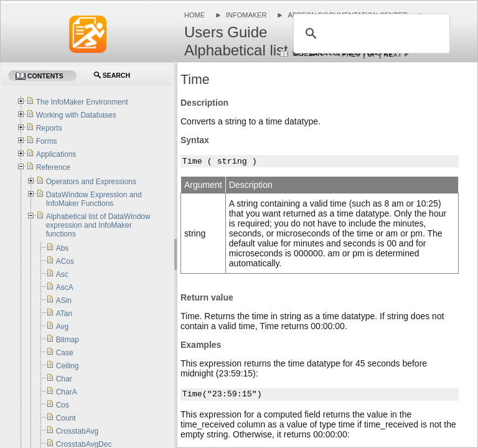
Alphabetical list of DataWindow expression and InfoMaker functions (98, 225)
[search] (370, 34)
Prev (351, 54)
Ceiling (68, 366)
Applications (56, 154)
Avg (62, 327)
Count (66, 418)
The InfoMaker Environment (82, 102)
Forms (47, 141)
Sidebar (307, 54)
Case (65, 353)
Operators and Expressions (91, 182)
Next (392, 54)
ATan (64, 314)
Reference (53, 167)
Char (64, 379)
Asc (62, 274)
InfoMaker (246, 15)
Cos (63, 405)
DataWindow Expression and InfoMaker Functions (94, 199)
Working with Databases (76, 115)
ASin (64, 301)
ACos (65, 261)
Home (194, 15)
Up (372, 54)
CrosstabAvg (77, 431)
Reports (49, 128)
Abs (63, 248)
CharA (67, 392)
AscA (65, 287)
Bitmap (68, 340)
